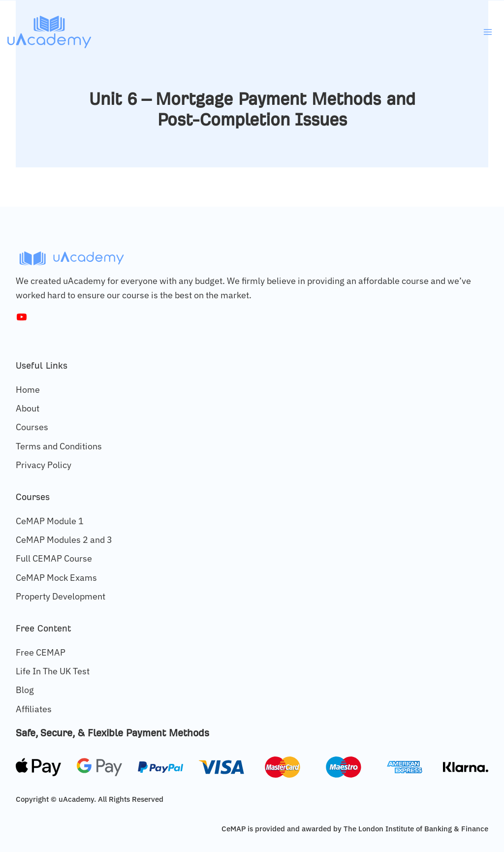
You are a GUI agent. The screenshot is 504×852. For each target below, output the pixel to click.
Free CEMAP (41, 652)
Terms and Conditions (59, 446)
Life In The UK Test (53, 671)
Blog (25, 690)
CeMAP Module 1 (50, 521)
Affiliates (34, 709)
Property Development (61, 596)
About (28, 408)
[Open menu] (488, 32)
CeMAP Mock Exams (56, 578)
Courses (32, 427)
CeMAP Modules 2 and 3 (64, 540)
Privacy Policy (44, 465)
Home (28, 390)
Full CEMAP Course (54, 558)
